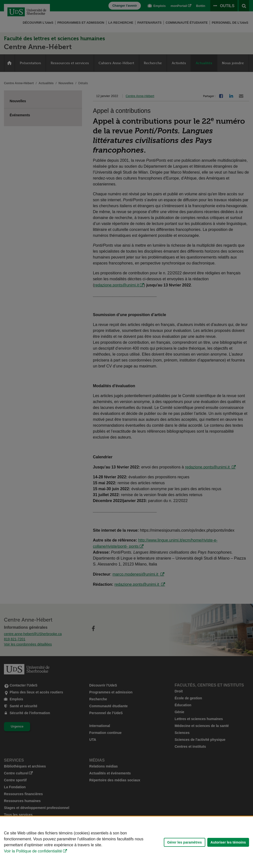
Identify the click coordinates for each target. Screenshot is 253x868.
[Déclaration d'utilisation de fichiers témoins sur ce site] (126, 842)
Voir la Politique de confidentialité (33, 851)
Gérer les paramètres (185, 842)
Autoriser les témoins (228, 842)
